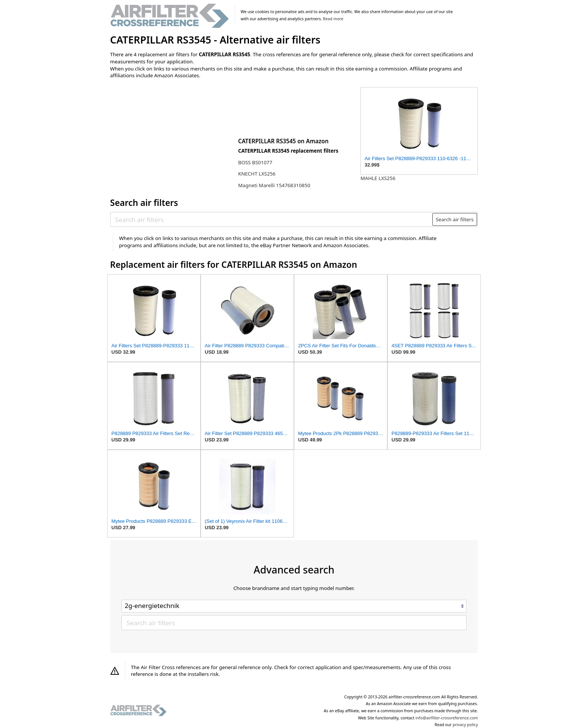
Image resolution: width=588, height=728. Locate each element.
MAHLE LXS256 (378, 178)
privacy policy (465, 725)
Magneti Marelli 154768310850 (274, 185)
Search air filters (455, 219)
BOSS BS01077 (255, 162)
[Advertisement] (172, 134)
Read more (333, 19)
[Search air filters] (272, 219)
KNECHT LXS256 (257, 174)
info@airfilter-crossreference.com (447, 718)
